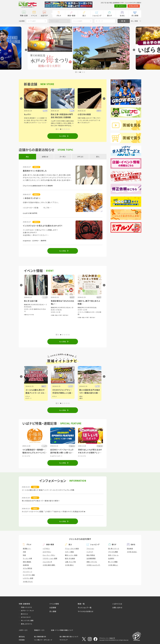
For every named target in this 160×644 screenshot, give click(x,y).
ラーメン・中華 (27, 558)
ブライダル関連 (113, 552)
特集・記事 (24, 15)
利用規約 (22, 640)
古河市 (97, 386)
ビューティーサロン (49, 555)
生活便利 (111, 558)
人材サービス (23, 630)
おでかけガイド (26, 617)
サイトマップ (64, 640)
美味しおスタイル (26, 624)
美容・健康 (71, 15)
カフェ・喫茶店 (27, 568)
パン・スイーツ (27, 572)
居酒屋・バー (27, 548)
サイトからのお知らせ (86, 611)
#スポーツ (55, 398)
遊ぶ (84, 15)
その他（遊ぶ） (69, 565)
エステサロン (47, 552)
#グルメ (28, 396)
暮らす (109, 15)
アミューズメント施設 (72, 548)
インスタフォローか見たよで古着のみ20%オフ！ (43, 226)
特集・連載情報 (24, 604)
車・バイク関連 (113, 562)
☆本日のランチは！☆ (32, 198)
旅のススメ (24, 614)
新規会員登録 (124, 6)
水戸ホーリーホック (27, 611)
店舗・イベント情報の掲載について (62, 630)
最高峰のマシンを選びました (35, 171)
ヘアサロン (46, 548)
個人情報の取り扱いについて (69, 637)
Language (136, 6)
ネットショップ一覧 (85, 608)
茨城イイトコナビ (26, 607)
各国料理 (26, 565)
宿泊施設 (130, 548)
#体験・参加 (27, 331)
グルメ (59, 15)
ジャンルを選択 (78, 21)
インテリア (90, 552)
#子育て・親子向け (36, 331)
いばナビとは (117, 604)
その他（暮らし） (113, 565)
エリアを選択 (32, 21)
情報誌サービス (39, 630)
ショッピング (97, 15)
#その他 (58, 315)
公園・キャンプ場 (70, 562)
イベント (34, 15)
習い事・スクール (114, 548)
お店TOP (44, 15)
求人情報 (135, 15)
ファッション (90, 548)
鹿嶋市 (70, 386)
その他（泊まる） (132, 552)
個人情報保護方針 (40, 637)
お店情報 (53, 608)
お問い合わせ (117, 608)
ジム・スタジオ (47, 562)
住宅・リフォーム (113, 555)
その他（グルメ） (28, 582)
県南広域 (43, 386)
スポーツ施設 (69, 552)
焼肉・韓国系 (27, 562)
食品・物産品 (91, 555)
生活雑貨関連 (91, 558)
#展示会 (53, 315)
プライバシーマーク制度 (106, 638)
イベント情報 (54, 604)
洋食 (24, 552)
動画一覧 (81, 604)
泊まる (122, 15)
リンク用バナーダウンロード (43, 640)
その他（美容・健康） (49, 565)
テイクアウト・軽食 (29, 575)
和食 (24, 555)
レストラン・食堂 (28, 578)
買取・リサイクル (92, 562)
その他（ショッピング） (93, 565)
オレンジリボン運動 (27, 620)
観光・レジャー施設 (71, 555)
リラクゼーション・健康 (50, 558)
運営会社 (22, 637)
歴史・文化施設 (70, 558)
